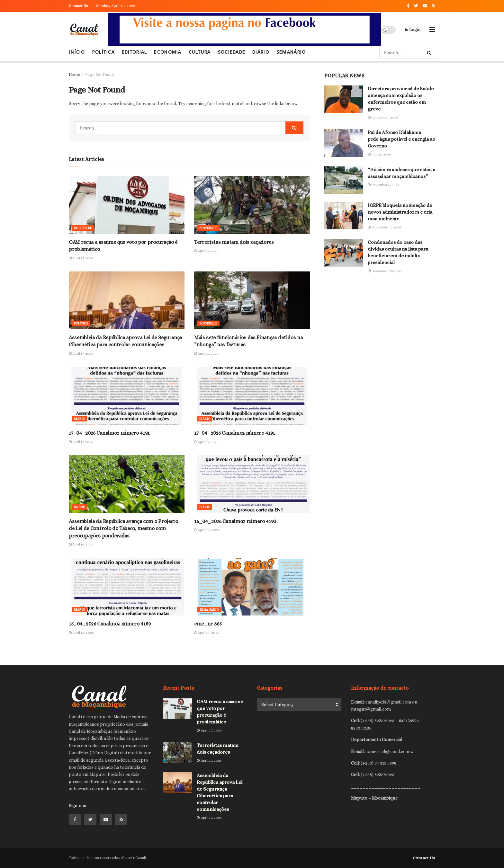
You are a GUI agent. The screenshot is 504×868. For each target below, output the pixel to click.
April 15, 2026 (81, 633)
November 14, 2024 (384, 227)
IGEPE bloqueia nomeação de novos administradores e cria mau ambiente (400, 212)
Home (74, 75)
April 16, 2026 (81, 544)
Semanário (291, 53)
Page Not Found (99, 75)
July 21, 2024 (379, 154)
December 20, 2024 (385, 271)
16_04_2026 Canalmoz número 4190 (235, 521)
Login (413, 30)
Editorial (134, 53)
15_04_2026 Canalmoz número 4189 (110, 624)
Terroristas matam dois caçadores (234, 242)
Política (103, 53)
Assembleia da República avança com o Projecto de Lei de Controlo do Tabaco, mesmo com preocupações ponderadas (123, 528)
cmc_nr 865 (208, 624)
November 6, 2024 (383, 185)
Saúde (79, 507)
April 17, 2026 (81, 258)
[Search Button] (429, 53)
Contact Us (78, 6)
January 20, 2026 (383, 117)
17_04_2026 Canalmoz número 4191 (109, 433)
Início (77, 50)
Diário (261, 53)
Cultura (199, 53)
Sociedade (231, 53)
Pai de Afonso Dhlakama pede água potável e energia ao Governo (401, 139)
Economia (167, 53)
